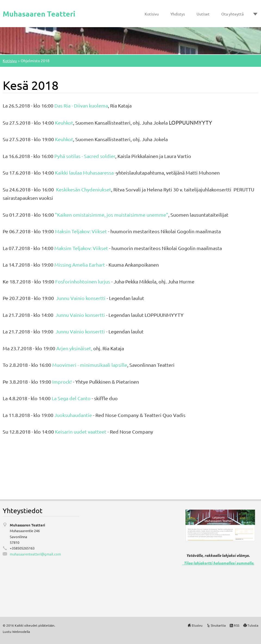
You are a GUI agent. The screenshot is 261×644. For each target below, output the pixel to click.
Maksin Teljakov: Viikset (81, 231)
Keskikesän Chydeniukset (83, 189)
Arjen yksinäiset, (74, 348)
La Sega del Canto (71, 398)
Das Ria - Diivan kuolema (81, 105)
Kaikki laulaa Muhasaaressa (84, 173)
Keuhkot (64, 123)
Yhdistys (178, 14)
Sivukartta (218, 625)
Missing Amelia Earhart (80, 265)
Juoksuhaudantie (73, 415)
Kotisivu (152, 14)
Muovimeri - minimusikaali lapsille (90, 365)
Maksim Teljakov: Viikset (81, 248)
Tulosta (253, 625)
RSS (237, 625)
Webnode (19, 632)
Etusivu (197, 625)
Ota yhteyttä (232, 14)
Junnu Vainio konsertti (81, 298)
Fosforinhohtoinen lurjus (83, 281)
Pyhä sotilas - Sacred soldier (85, 156)
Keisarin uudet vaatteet (81, 432)
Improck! (62, 382)
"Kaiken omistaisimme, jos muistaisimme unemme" (111, 215)
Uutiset (203, 14)
